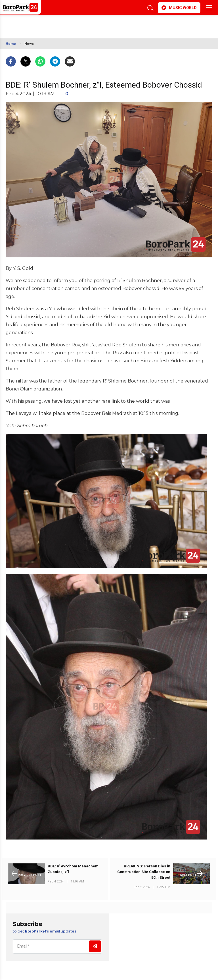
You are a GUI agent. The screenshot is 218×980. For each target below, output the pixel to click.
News (29, 44)
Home (11, 44)
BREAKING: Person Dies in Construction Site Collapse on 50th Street (144, 872)
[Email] (57, 946)
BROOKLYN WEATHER (56, 24)
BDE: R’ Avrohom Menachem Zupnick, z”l (73, 869)
